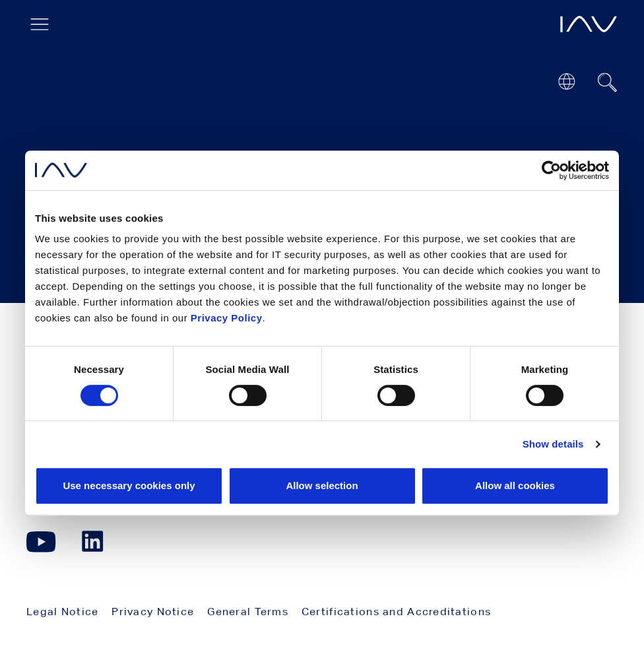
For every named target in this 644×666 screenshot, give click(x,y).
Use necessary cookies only (129, 485)
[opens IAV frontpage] (589, 24)
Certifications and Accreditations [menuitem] (396, 612)
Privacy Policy (227, 318)
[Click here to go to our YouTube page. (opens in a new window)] (41, 542)
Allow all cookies (515, 485)
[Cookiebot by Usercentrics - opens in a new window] (551, 170)
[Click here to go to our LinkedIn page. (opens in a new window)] (94, 542)
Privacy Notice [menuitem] (153, 612)
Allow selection (322, 485)
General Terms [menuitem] (248, 612)
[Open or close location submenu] (566, 82)
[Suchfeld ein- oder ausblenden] (608, 83)
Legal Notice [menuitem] (62, 612)
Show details (553, 444)
